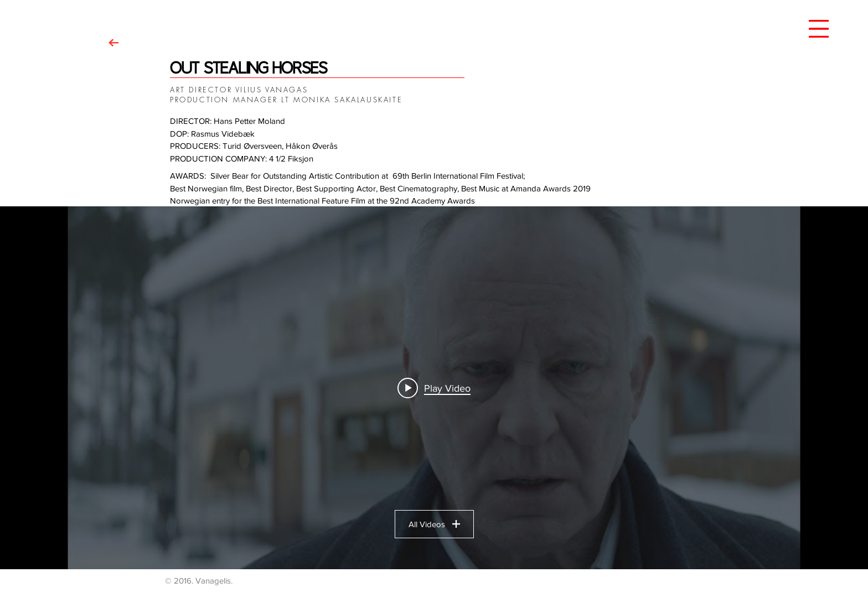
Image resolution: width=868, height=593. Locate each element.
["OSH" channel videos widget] (434, 388)
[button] (819, 29)
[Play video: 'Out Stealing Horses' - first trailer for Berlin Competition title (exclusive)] (434, 388)
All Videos (434, 524)
